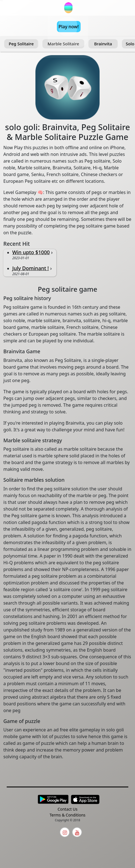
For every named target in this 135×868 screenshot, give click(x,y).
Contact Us (67, 809)
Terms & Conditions (68, 815)
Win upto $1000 (31, 252)
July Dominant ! (31, 268)
